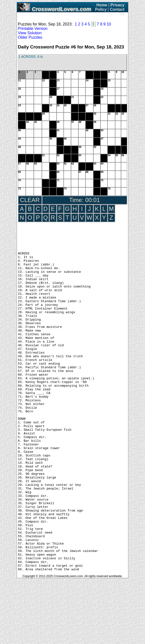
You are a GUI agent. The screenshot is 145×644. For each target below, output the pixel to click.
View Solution (30, 33)
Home (102, 5)
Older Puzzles (30, 37)
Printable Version (33, 29)
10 (109, 24)
